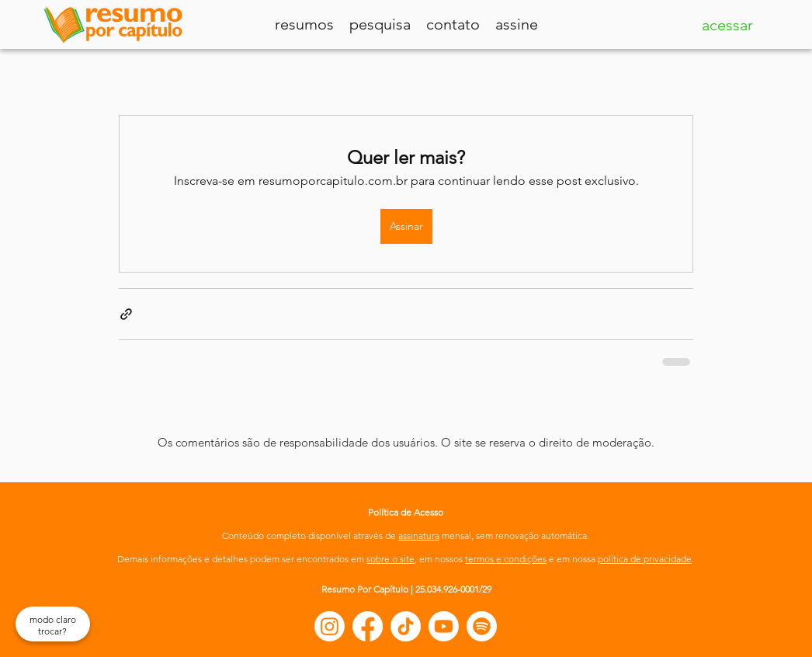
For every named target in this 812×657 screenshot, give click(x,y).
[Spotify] (482, 626)
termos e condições (506, 559)
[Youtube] (444, 626)
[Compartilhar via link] (126, 314)
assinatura (419, 535)
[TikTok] (406, 626)
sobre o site (390, 559)
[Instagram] (330, 626)
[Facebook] (368, 626)
